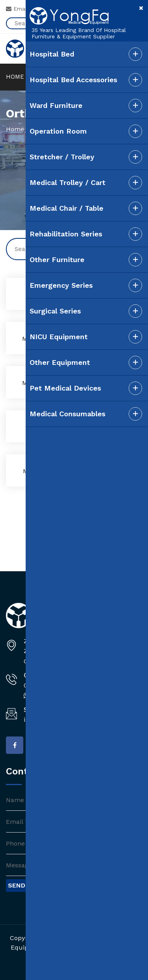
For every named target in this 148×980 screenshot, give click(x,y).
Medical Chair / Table (67, 208)
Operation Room (58, 131)
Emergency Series (61, 285)
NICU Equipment (59, 337)
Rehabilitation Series (66, 234)
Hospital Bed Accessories (73, 80)
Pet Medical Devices (65, 388)
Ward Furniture (56, 105)
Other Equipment (60, 362)
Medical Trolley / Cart (67, 182)
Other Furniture (57, 260)
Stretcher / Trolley (62, 157)
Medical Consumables (67, 414)
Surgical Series (55, 311)
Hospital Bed (52, 54)
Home (15, 129)
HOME (15, 77)
